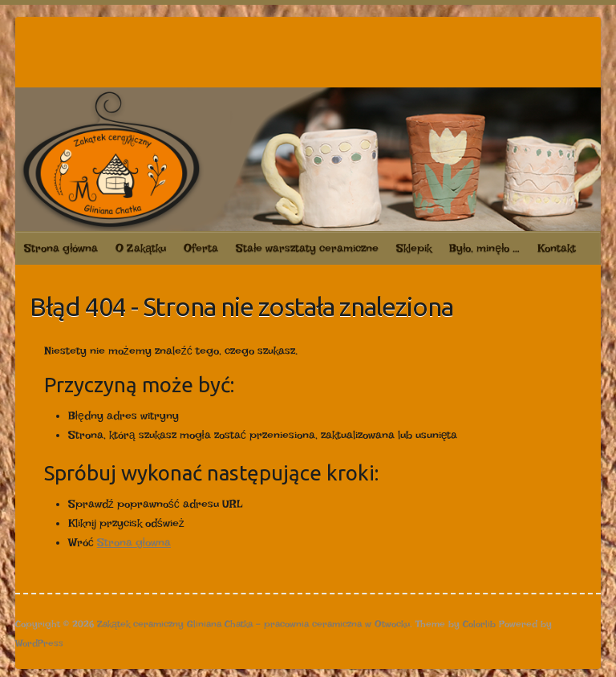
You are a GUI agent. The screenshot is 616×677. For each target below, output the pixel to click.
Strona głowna (134, 542)
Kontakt (557, 248)
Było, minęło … (484, 248)
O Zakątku (141, 248)
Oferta (201, 248)
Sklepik (414, 248)
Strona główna (61, 248)
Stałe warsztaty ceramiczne (307, 248)
